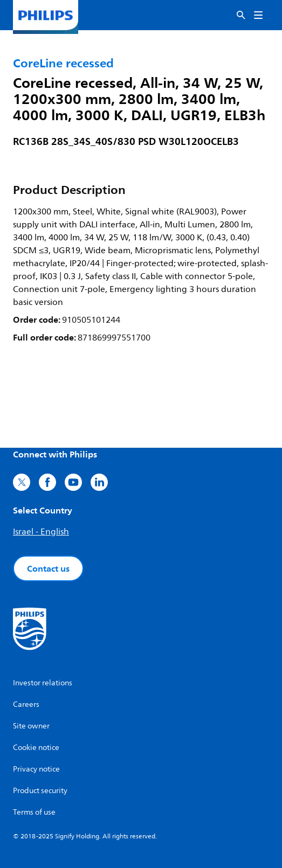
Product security (40, 791)
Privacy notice (36, 769)
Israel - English (41, 532)
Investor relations (43, 683)
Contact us (48, 568)
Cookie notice (36, 748)
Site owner (31, 726)
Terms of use (34, 812)
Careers (26, 704)
